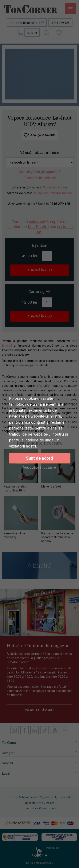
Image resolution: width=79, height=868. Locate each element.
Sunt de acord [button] (39, 458)
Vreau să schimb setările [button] (39, 468)
